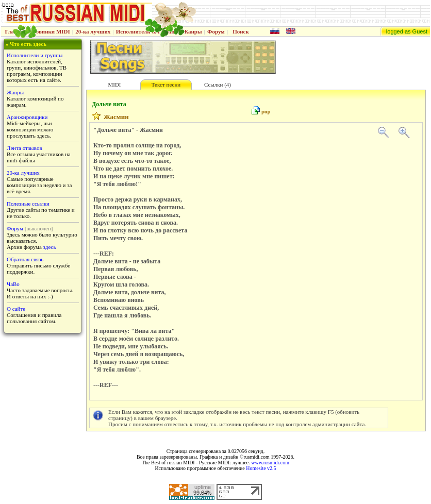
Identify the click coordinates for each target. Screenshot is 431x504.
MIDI (114, 85)
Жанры (192, 31)
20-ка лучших (93, 31)
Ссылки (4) (218, 85)
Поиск (241, 31)
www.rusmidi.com (270, 463)
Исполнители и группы (35, 55)
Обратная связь (25, 259)
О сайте (16, 309)
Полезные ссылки (28, 204)
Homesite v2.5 (261, 468)
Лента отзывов (24, 148)
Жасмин (116, 117)
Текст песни (166, 85)
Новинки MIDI (51, 31)
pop (266, 111)
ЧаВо (13, 284)
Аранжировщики (27, 117)
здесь (50, 247)
